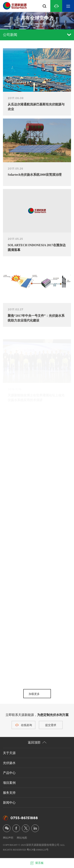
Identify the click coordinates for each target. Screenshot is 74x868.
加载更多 (34, 697)
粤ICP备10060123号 (38, 850)
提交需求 (51, 725)
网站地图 (22, 838)
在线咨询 (26, 725)
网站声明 (8, 838)
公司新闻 (37, 35)
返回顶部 (37, 742)
